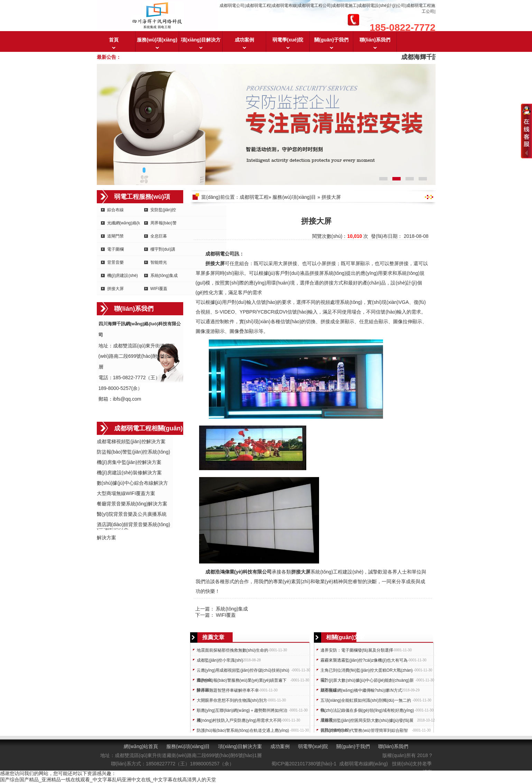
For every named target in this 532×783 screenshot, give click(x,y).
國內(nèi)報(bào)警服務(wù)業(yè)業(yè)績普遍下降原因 (242, 682)
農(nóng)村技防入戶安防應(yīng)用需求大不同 (239, 720)
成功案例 (244, 40)
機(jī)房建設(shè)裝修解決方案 (129, 473)
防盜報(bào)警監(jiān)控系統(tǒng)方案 (134, 452)
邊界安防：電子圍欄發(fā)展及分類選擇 (357, 650)
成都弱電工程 (254, 197)
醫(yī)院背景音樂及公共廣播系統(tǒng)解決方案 (132, 515)
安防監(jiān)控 (163, 210)
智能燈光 (159, 262)
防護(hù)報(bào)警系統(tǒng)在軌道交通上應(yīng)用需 (243, 732)
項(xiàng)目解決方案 (201, 44)
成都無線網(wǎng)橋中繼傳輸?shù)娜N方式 (361, 690)
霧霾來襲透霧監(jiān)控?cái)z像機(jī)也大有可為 (364, 660)
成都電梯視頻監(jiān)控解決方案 (131, 441)
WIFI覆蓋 (159, 289)
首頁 (114, 40)
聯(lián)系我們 (375, 40)
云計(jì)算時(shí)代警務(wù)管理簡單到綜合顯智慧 (364, 732)
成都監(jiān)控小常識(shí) (220, 660)
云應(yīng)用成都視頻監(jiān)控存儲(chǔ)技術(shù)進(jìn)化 (243, 672)
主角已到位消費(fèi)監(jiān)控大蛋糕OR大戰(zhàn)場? (367, 672)
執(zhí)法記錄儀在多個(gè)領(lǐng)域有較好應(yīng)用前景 (367, 712)
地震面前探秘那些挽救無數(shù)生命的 (232, 650)
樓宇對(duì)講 (163, 249)
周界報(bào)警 (164, 223)
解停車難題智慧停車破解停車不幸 (228, 690)
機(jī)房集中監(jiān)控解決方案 (129, 462)
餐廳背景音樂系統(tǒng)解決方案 (132, 504)
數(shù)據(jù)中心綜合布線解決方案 (132, 483)
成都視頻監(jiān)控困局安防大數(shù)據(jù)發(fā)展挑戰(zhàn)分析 (367, 722)
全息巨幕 (159, 236)
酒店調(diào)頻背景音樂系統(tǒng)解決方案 (134, 525)
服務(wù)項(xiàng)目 (157, 44)
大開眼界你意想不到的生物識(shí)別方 (232, 700)
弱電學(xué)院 (288, 40)
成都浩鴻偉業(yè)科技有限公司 (239, 572)
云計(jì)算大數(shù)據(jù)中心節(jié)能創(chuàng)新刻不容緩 (367, 682)
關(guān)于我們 (331, 40)
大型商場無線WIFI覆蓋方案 (126, 493)
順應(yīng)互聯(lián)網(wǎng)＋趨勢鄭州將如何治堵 (242, 712)
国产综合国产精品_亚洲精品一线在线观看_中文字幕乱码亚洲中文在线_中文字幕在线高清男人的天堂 (108, 780)
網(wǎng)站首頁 (141, 746)
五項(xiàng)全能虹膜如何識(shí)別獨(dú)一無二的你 (366, 702)
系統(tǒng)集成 (164, 276)
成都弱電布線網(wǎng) (363, 764)
